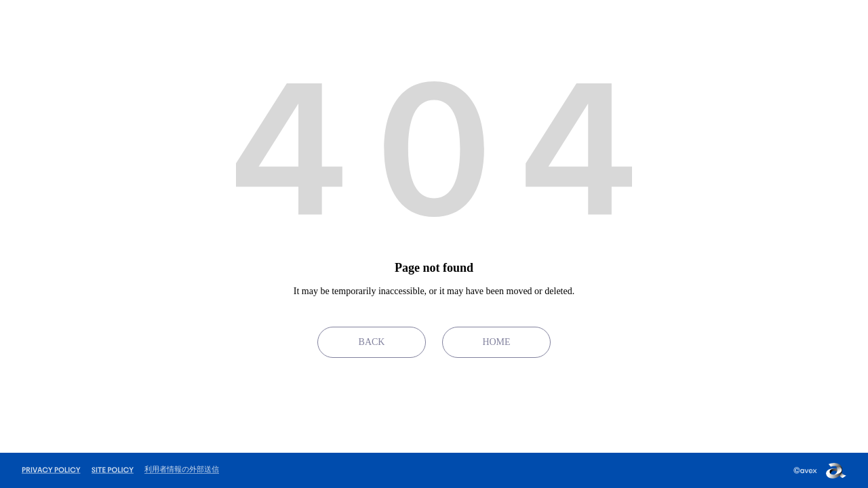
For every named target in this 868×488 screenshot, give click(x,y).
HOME (496, 342)
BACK (372, 342)
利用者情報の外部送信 (182, 469)
